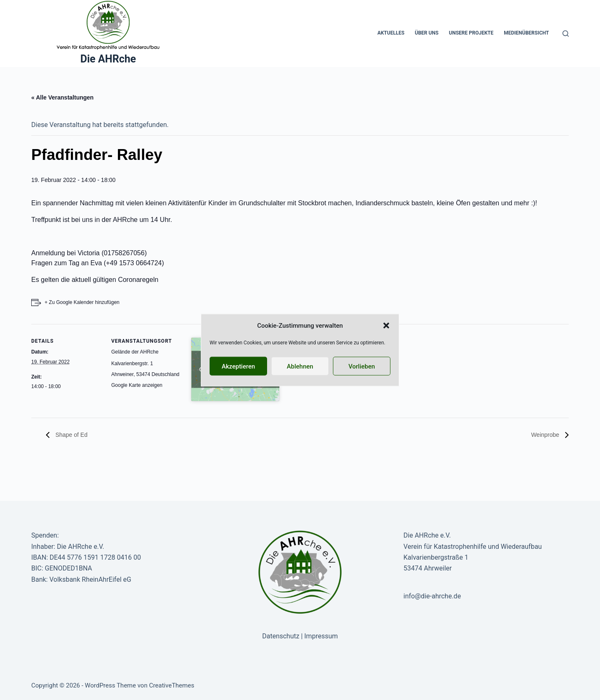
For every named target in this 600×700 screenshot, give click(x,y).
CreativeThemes (172, 685)
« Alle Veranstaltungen (62, 97)
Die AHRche (108, 59)
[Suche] (566, 34)
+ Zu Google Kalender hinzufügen (82, 302)
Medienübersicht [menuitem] (526, 33)
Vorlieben (362, 366)
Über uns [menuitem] (427, 33)
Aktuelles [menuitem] (391, 33)
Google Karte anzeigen (137, 385)
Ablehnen (300, 366)
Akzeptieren (238, 366)
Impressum (321, 636)
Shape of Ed (71, 435)
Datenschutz (281, 636)
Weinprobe (546, 435)
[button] (386, 326)
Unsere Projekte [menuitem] (471, 33)
